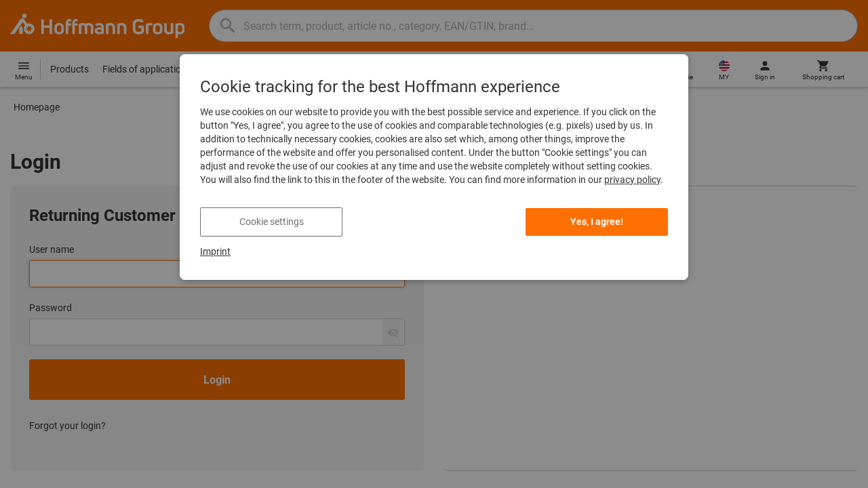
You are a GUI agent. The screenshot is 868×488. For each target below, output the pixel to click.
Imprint (215, 251)
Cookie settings (272, 222)
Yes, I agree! (597, 222)
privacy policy (632, 180)
